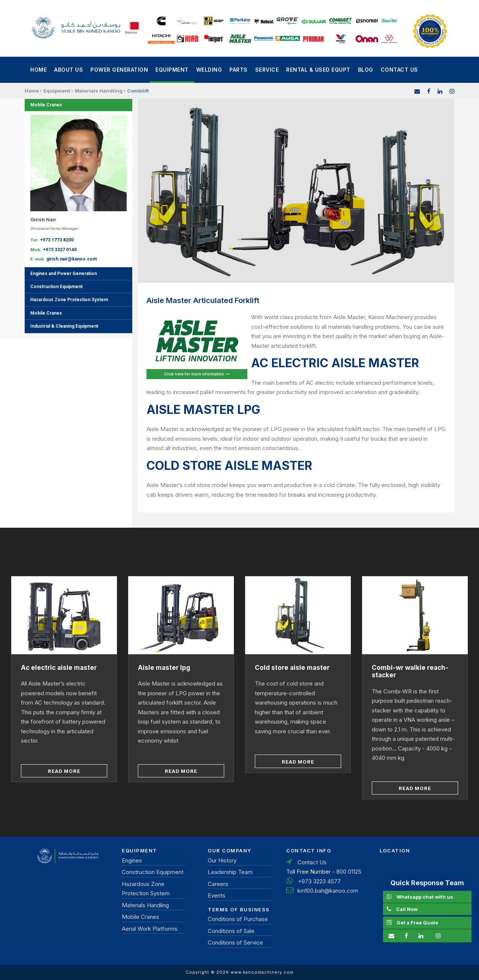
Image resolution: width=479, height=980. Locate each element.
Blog (366, 70)
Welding (209, 70)
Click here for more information (197, 374)
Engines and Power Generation (64, 274)
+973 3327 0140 (60, 250)
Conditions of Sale (231, 931)
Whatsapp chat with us (425, 897)
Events (217, 895)
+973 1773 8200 (57, 240)
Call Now (407, 909)
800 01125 (349, 872)
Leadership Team (230, 872)
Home (38, 70)
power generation (119, 70)
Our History (222, 860)
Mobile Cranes (46, 105)
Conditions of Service (235, 942)
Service (267, 70)
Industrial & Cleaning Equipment (64, 326)
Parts (239, 70)
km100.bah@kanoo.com (328, 891)
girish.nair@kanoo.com (72, 259)
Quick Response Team (427, 883)
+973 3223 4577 (319, 881)
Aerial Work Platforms (150, 929)
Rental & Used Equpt (318, 70)
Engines (132, 860)
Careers (218, 884)
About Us (69, 70)
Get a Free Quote (417, 923)
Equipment (172, 70)
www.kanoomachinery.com (262, 972)
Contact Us (399, 70)
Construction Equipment (56, 287)
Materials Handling (145, 905)
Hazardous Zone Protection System (69, 300)
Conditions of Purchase (238, 919)
